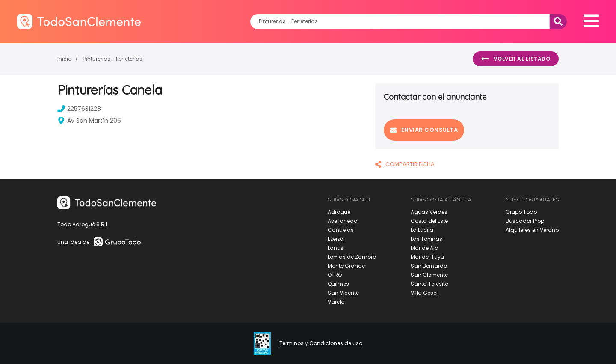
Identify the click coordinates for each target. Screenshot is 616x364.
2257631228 (79, 109)
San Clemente (429, 275)
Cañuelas (341, 230)
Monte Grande (346, 266)
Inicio (64, 59)
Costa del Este (429, 221)
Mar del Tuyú (427, 257)
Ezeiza (336, 239)
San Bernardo (429, 266)
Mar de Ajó (424, 248)
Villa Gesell (425, 293)
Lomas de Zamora (352, 257)
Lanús (336, 248)
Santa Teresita (430, 284)
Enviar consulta (424, 130)
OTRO (335, 275)
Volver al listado (516, 59)
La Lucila (422, 230)
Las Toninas (426, 239)
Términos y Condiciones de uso (321, 343)
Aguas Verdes (429, 212)
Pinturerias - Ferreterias (113, 59)
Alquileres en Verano (532, 230)
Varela (336, 302)
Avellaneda (343, 221)
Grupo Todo (521, 212)
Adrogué (339, 212)
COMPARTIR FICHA (405, 164)
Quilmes (338, 284)
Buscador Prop (525, 221)
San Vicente (343, 293)
